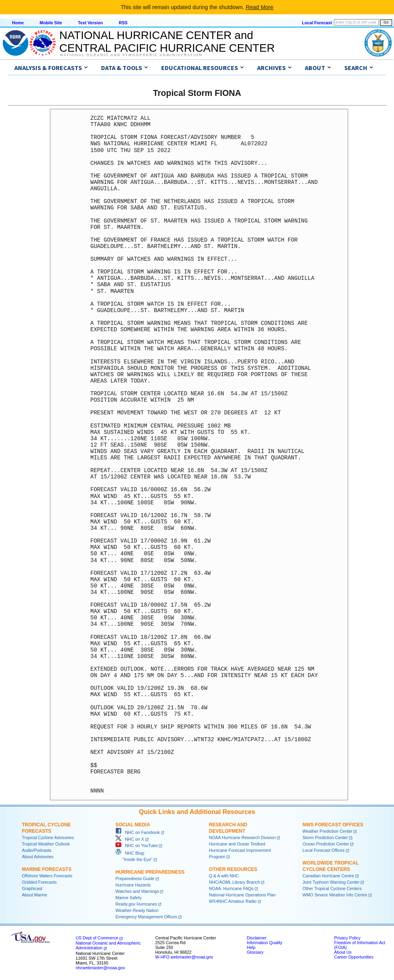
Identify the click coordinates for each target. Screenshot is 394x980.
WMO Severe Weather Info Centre (335, 895)
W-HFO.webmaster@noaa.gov (184, 957)
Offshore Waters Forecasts (47, 876)
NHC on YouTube (137, 845)
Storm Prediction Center (325, 837)
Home (18, 23)
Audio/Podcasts (37, 850)
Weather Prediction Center (327, 831)
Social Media (133, 825)
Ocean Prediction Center (326, 844)
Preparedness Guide (135, 878)
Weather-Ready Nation (137, 910)
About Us (343, 952)
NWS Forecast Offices (333, 825)
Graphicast (32, 888)
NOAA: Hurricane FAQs (231, 888)
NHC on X (130, 839)
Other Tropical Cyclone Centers (332, 888)
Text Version (91, 23)
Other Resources (233, 869)
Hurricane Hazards (133, 885)
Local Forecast (317, 23)
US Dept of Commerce (97, 938)
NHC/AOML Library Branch (234, 882)
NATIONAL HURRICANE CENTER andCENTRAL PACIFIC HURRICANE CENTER (167, 42)
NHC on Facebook (138, 832)
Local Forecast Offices (324, 850)
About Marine (34, 895)
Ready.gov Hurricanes (136, 904)
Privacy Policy (347, 938)
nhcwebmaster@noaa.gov (100, 968)
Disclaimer (257, 938)
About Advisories (38, 857)
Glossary (255, 952)
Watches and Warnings (137, 891)
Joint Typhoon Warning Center (331, 882)
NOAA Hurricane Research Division (242, 837)
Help (251, 947)
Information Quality (264, 943)
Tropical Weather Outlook (46, 844)
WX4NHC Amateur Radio (233, 901)
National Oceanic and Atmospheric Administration (131, 55)
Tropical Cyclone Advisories (48, 837)
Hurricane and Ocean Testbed (237, 844)
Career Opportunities (354, 957)
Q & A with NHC (224, 876)
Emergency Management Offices (146, 917)
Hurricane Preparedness (150, 872)
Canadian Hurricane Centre (328, 876)
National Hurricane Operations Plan (242, 895)
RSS (123, 23)
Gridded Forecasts (39, 882)
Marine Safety (129, 898)
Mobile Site (51, 23)
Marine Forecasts (47, 869)
